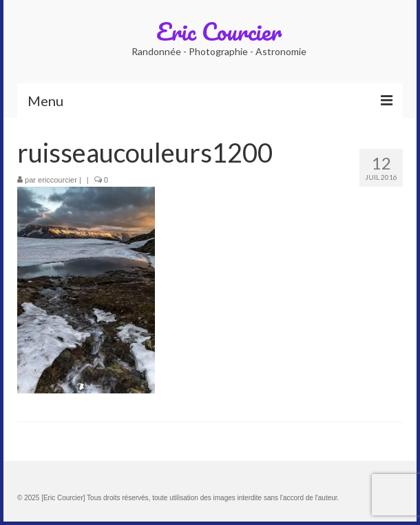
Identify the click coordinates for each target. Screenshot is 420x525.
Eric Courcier (219, 31)
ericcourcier (57, 180)
